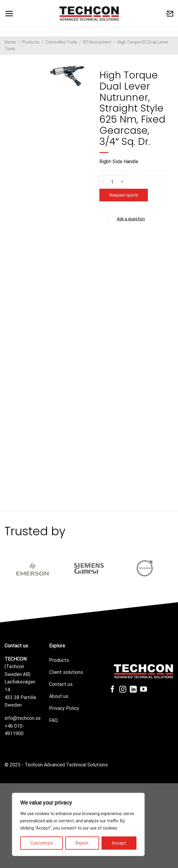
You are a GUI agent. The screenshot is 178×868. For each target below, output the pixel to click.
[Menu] (9, 14)
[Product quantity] (112, 182)
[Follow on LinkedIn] (133, 690)
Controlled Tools (61, 42)
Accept (119, 843)
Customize (42, 843)
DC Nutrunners (97, 42)
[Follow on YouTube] (144, 690)
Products (31, 42)
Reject (82, 843)
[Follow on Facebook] (112, 690)
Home (10, 42)
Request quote (124, 195)
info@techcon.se (23, 718)
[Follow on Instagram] (123, 690)
